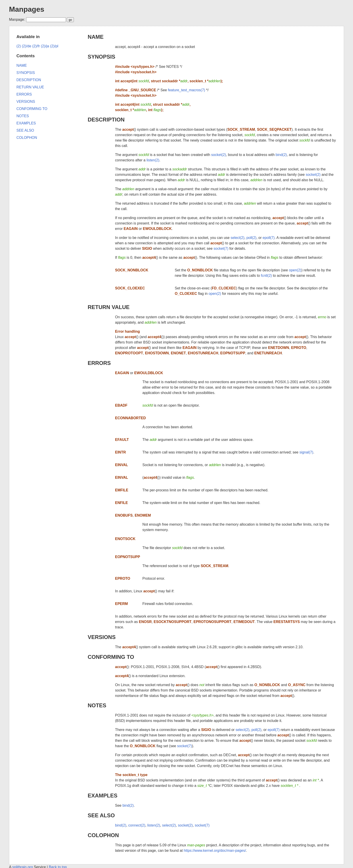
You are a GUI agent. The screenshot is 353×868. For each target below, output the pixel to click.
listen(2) (153, 160)
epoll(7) (268, 238)
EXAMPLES (102, 796)
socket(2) (219, 155)
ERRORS (99, 363)
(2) (19, 46)
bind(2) (281, 155)
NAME (96, 37)
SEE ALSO (101, 815)
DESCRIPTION (106, 120)
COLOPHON (103, 835)
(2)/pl (54, 46)
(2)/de (27, 46)
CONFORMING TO (111, 657)
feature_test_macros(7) (187, 90)
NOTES (97, 705)
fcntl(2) (266, 276)
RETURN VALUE (109, 307)
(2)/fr (36, 46)
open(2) (295, 270)
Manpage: (17, 19)
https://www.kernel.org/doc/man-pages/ (215, 851)
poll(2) (251, 238)
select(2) (237, 238)
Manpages (27, 9)
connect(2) (137, 825)
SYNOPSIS (101, 57)
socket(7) (221, 248)
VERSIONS (102, 637)
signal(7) (306, 452)
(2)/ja (45, 46)
